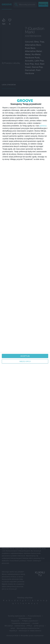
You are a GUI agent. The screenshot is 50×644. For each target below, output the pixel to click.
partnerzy (43, 126)
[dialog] (25, 322)
